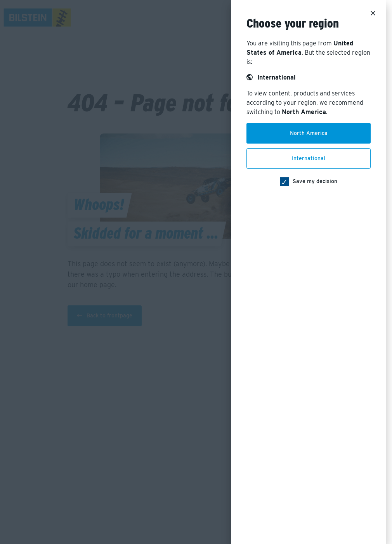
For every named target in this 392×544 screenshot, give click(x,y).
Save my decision (315, 181)
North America (309, 133)
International (309, 158)
